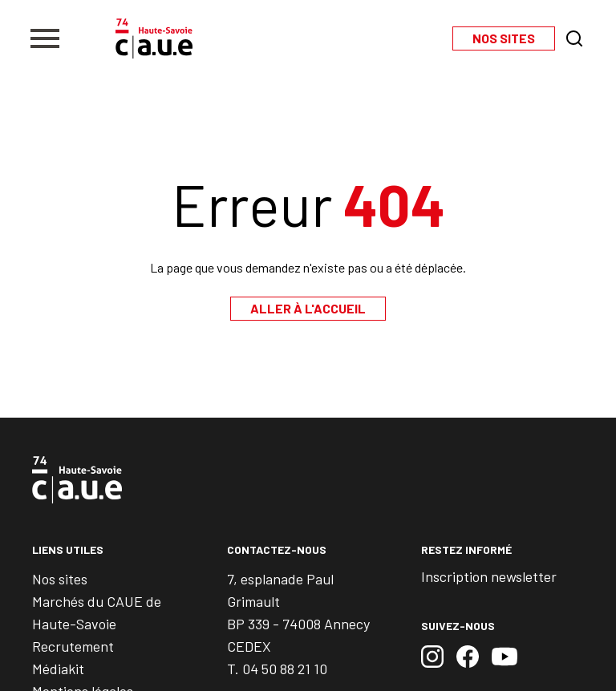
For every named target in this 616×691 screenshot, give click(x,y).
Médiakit (58, 669)
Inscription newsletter (489, 576)
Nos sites (60, 579)
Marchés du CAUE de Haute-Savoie (97, 612)
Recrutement (73, 646)
